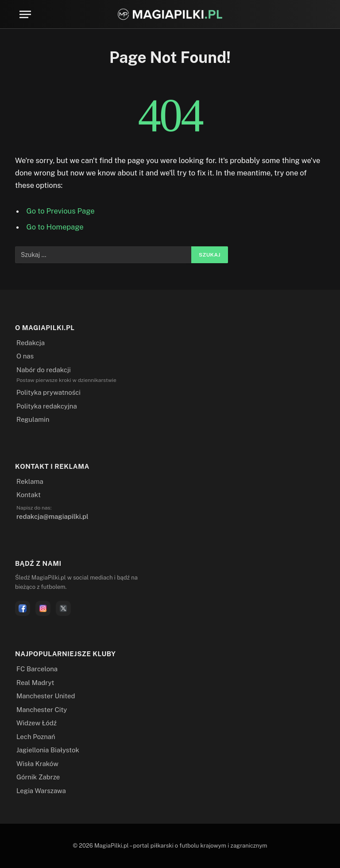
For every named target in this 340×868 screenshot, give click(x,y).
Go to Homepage (55, 227)
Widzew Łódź (37, 723)
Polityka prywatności (48, 392)
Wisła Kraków (37, 764)
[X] (63, 608)
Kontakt (29, 495)
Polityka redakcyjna (47, 406)
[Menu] (25, 14)
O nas (25, 356)
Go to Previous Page (61, 211)
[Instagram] (43, 608)
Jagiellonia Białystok (48, 750)
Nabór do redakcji (44, 370)
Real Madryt (35, 683)
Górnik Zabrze (38, 777)
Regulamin (33, 419)
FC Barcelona (37, 669)
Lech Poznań (36, 737)
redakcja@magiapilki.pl (52, 516)
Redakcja (31, 343)
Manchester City (42, 710)
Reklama (30, 481)
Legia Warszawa (41, 791)
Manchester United (46, 696)
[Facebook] (23, 608)
